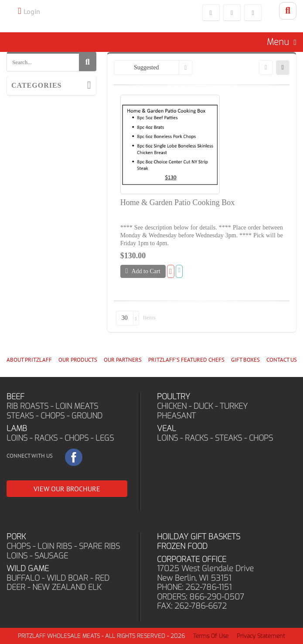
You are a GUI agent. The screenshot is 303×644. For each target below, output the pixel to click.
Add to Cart (143, 271)
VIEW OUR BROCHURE (67, 489)
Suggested (146, 67)
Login (32, 11)
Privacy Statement (261, 636)
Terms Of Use (211, 636)
